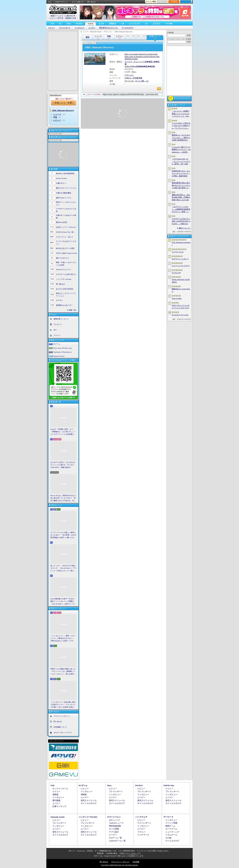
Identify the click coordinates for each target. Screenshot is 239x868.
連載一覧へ (73, 310)
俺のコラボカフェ (63, 258)
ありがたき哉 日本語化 (65, 289)
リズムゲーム (171, 835)
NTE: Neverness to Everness (181, 244)
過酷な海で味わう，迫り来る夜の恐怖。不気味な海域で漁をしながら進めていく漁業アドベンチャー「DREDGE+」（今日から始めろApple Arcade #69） (181, 197)
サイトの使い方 (78, 2)
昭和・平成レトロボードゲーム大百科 (66, 264)
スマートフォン (114, 817)
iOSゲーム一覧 (115, 838)
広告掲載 (136, 862)
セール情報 (114, 829)
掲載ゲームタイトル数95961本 (63, 16)
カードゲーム (171, 829)
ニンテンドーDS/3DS (88, 817)
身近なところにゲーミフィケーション (66, 295)
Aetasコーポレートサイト (63, 732)
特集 (55, 117)
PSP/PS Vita (169, 785)
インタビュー (80, 28)
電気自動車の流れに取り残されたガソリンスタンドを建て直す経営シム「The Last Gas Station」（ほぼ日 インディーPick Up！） (181, 185)
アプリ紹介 (114, 832)
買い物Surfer (61, 284)
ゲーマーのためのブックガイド (66, 243)
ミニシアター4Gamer (64, 279)
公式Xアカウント (62, 2)
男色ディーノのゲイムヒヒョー (66, 203)
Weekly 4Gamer (61, 178)
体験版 (55, 794)
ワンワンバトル (178, 252)
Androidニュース (116, 823)
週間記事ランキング (61, 319)
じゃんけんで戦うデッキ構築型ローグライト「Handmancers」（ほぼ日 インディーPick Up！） (181, 150)
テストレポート (144, 823)
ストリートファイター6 (181, 266)
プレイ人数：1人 (142, 81)
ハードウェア (134, 23)
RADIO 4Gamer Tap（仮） (65, 232)
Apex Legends (177, 298)
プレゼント (58, 324)
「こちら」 (133, 853)
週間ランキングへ (185, 228)
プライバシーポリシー (62, 716)
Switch (90, 24)
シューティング (172, 832)
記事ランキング (59, 806)
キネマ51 (59, 300)
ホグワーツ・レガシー (180, 259)
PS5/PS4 (79, 23)
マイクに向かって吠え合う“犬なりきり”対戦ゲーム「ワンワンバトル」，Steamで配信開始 (181, 126)
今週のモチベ (61, 183)
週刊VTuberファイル (64, 198)
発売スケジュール (89, 800)
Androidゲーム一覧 (117, 841)
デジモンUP (176, 273)
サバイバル (129, 81)
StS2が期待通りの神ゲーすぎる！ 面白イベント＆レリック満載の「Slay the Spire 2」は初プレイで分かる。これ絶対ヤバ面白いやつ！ (63, 601)
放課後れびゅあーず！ (64, 305)
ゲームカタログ (128, 28)
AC (146, 23)
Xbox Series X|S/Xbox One (62, 348)
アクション (129, 75)
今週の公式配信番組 (63, 193)
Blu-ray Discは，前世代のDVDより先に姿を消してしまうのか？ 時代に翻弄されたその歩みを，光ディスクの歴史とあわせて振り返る (63, 498)
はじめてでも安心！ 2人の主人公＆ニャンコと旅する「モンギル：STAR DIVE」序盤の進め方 (63, 465)
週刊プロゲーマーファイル (66, 188)
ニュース (57, 114)
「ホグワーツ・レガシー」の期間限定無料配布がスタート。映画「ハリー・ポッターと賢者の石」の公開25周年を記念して (181, 209)
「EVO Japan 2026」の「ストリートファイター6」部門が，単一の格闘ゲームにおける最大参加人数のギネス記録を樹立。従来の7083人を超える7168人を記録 (181, 162)
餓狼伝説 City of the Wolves (181, 290)
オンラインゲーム (60, 789)
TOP (52, 23)
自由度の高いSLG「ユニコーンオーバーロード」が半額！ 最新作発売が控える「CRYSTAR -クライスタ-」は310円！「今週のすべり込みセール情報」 (181, 174)
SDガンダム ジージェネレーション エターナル (181, 307)
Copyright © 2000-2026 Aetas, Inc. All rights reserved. (120, 865)
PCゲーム (57, 344)
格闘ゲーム (170, 826)
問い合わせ (92, 2)
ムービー (92, 28)
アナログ (156, 23)
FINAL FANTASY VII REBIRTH (181, 281)
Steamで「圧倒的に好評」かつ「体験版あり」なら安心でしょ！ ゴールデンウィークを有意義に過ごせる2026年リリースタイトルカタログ (63, 432)
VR (123, 23)
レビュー (52, 28)
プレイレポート (65, 28)
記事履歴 (174, 2)
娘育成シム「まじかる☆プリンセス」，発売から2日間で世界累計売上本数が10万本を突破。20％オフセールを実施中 (181, 138)
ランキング (186, 2)
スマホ (101, 23)
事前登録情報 (115, 826)
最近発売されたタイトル (108, 28)
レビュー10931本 (57, 18)
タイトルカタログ (89, 803)
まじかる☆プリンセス (180, 315)
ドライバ (57, 335)
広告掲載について (60, 727)
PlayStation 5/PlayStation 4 (62, 352)
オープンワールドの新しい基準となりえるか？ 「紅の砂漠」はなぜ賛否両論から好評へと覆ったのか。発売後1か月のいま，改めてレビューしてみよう (63, 535)
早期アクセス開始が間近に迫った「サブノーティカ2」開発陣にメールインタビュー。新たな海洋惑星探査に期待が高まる (63, 672)
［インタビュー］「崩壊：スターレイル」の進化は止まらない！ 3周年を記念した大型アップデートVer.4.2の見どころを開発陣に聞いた (63, 638)
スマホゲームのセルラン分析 (66, 210)
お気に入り (162, 2)
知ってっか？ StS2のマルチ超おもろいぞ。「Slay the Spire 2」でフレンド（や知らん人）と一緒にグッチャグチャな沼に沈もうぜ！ (63, 568)
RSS (50, 2)
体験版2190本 (71, 18)
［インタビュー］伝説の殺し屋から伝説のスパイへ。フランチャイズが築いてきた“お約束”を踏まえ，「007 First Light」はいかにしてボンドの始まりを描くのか (63, 705)
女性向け (113, 23)
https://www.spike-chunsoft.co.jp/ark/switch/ (141, 54)
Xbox (69, 23)
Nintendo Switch (59, 356)
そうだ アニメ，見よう (65, 237)
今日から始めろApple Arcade (66, 253)
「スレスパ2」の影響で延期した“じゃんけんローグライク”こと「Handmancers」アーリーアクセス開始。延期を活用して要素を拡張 (181, 114)
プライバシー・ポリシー (120, 862)
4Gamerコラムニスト (64, 269)
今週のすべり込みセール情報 (66, 217)
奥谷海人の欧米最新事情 (65, 173)
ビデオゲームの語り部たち (66, 274)
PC (60, 23)
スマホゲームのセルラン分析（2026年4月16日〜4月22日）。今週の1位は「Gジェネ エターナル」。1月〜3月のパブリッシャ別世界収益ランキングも (181, 221)
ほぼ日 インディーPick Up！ (66, 227)
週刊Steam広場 (61, 222)
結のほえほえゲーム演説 (65, 248)
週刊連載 (56, 800)
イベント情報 (171, 823)
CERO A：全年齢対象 (133, 78)
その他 (168, 838)
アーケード (168, 817)
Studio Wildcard (131, 66)
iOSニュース (114, 820)
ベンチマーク (143, 835)
